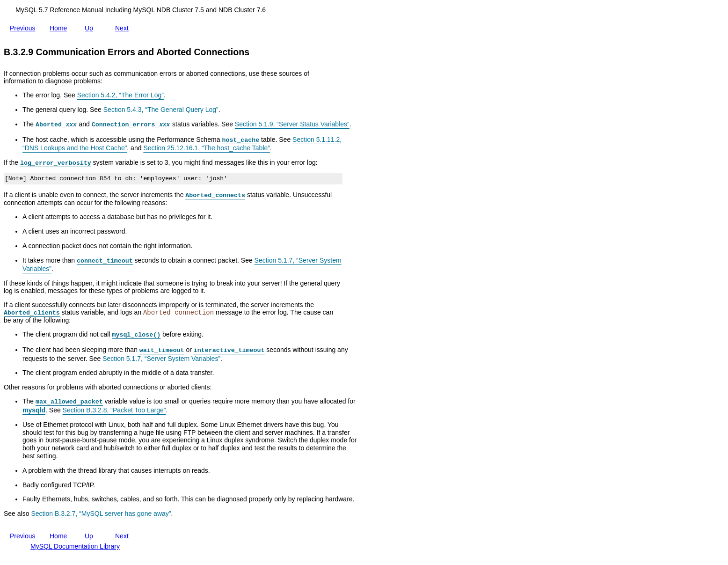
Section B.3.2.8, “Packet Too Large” (114, 410)
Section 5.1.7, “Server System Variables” (161, 359)
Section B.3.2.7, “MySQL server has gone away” (101, 514)
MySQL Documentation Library (75, 546)
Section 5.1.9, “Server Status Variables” (292, 124)
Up (91, 28)
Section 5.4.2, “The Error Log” (120, 95)
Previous (24, 26)
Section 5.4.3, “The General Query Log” (161, 110)
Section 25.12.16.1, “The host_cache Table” (207, 148)
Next (124, 26)
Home (60, 28)
